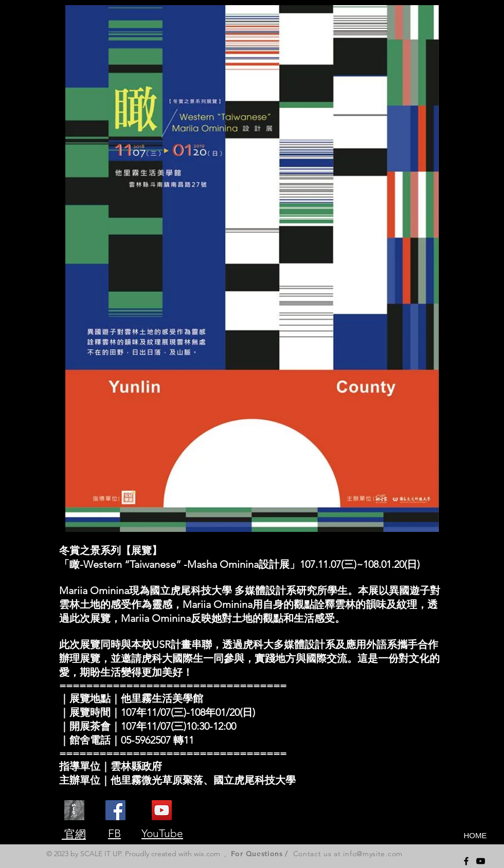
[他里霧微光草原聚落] (115, 810)
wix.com (207, 854)
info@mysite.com (373, 854)
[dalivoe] (74, 810)
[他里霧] (162, 810)
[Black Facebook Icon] (466, 861)
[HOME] (475, 835)
